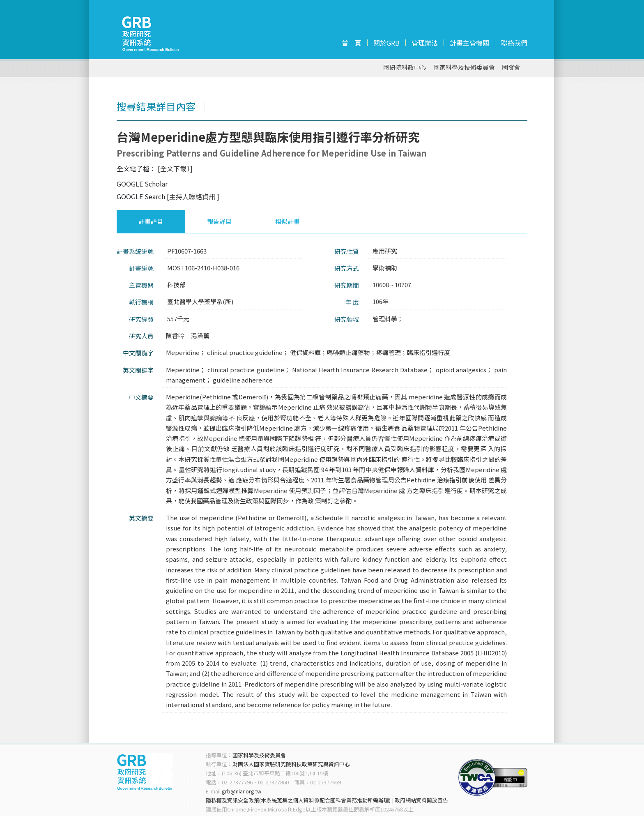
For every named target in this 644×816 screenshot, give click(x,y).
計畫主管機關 (469, 43)
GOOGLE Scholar (142, 184)
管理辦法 (425, 43)
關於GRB (386, 43)
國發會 (511, 68)
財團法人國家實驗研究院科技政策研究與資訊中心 (291, 764)
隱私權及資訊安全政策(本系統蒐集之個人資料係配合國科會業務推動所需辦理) (298, 800)
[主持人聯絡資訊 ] (193, 196)
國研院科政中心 (405, 68)
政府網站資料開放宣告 (421, 800)
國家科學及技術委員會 (464, 68)
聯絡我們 (514, 43)
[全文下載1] (175, 168)
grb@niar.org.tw (241, 791)
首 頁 (352, 43)
